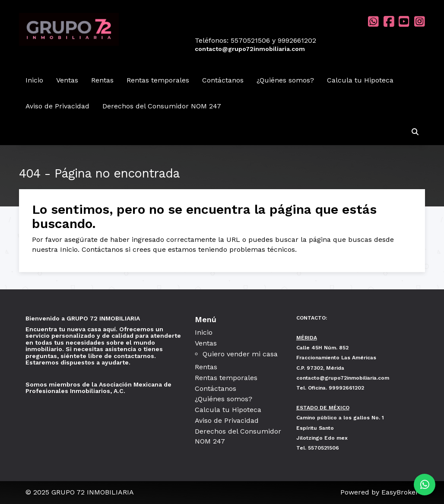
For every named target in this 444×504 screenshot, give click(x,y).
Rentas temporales (158, 80)
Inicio (34, 80)
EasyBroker (400, 492)
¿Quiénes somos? (285, 80)
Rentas (102, 80)
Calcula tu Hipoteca (360, 80)
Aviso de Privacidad (57, 106)
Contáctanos (223, 80)
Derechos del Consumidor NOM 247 (162, 106)
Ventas (67, 80)
